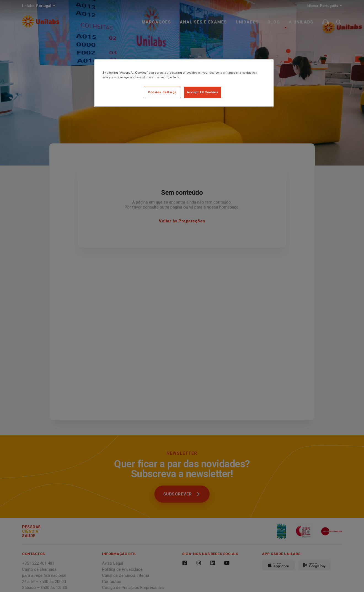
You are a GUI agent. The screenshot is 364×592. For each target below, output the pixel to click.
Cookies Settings (162, 92)
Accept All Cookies (203, 92)
